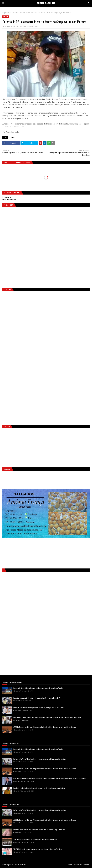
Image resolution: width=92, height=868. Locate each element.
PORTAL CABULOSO (46, 3)
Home (70, 865)
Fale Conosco (78, 865)
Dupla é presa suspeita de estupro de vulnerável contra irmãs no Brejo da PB (37, 698)
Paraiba (15, 13)
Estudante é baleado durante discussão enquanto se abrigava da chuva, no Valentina (39, 788)
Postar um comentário (9, 199)
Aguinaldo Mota (10, 26)
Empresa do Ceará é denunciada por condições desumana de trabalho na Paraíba (38, 688)
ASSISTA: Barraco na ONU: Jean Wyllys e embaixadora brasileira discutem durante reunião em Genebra (45, 727)
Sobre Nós (87, 865)
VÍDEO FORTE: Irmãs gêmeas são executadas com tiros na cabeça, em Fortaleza (38, 849)
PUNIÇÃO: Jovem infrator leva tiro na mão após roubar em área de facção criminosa (39, 830)
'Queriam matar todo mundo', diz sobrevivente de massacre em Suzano (35, 839)
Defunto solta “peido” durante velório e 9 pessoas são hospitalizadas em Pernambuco (40, 759)
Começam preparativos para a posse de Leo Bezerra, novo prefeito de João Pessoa (39, 708)
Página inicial (7, 13)
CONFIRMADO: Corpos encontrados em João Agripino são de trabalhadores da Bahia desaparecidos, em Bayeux (47, 717)
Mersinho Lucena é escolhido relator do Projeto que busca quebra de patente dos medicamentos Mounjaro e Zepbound (50, 778)
